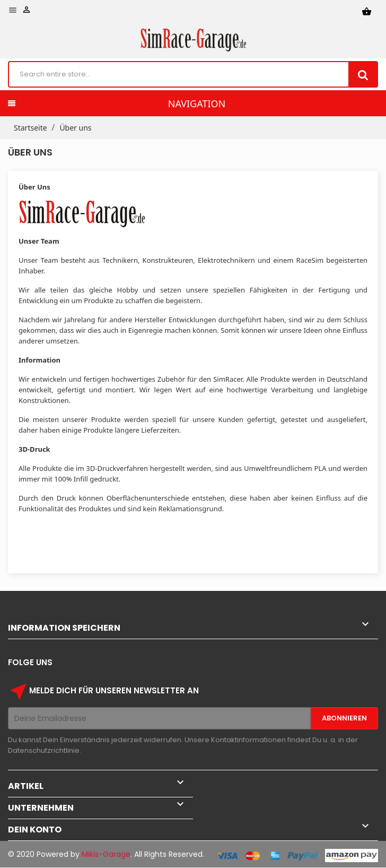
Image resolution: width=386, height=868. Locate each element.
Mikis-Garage (106, 854)
